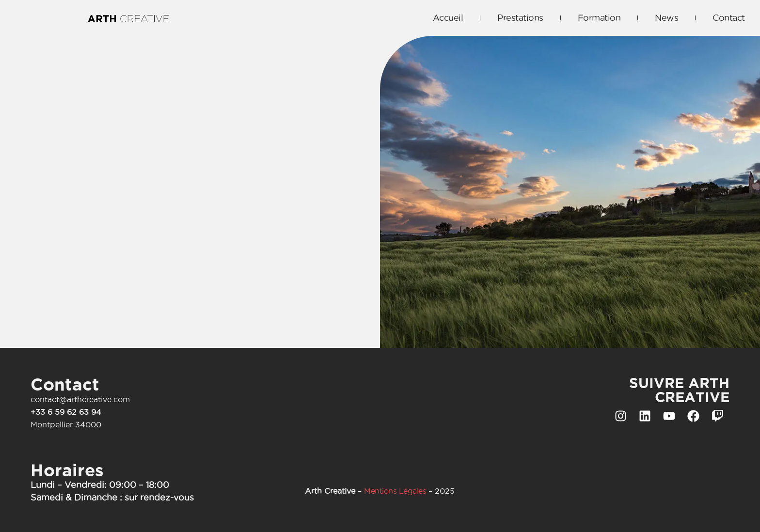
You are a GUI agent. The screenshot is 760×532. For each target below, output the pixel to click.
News (666, 18)
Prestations (520, 18)
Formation (599, 18)
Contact (729, 18)
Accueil (448, 18)
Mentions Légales (395, 491)
